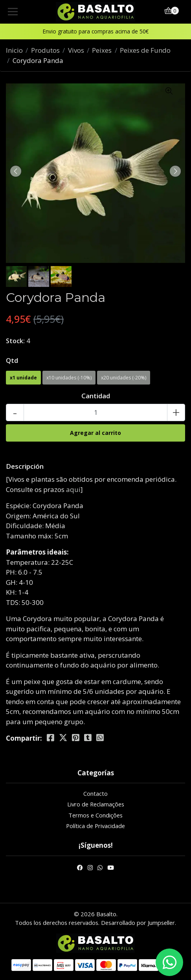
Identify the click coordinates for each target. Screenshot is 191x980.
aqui (73, 489)
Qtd (12, 360)
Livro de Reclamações (96, 804)
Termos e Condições (95, 815)
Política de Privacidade (95, 826)
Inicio (14, 50)
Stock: (15, 341)
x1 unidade (23, 378)
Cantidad (96, 396)
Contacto (95, 793)
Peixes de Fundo (145, 50)
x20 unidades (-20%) (124, 378)
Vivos (76, 50)
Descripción (25, 466)
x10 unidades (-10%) (69, 378)
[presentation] (16, 171)
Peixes (102, 50)
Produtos (45, 50)
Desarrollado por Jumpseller (138, 923)
